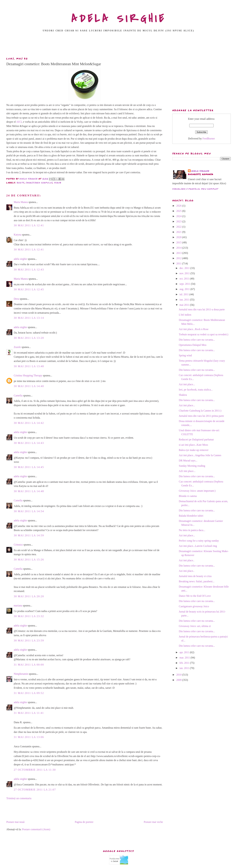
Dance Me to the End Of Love (195, 596)
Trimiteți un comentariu (19, 798)
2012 (179, 258)
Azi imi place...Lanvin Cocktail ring (198, 546)
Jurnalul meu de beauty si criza (195, 576)
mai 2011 (185, 305)
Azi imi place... (187, 384)
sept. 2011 (185, 284)
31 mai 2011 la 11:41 (29, 713)
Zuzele (17, 347)
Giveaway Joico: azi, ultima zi (195, 626)
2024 (179, 216)
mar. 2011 (185, 658)
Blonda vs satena (188, 496)
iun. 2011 (185, 300)
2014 (179, 248)
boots (21, 183)
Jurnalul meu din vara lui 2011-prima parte (201, 416)
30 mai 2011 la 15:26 (29, 560)
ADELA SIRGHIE (119, 19)
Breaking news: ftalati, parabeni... (197, 581)
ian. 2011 (185, 668)
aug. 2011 (185, 289)
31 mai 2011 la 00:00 (29, 665)
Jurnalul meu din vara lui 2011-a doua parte (202, 309)
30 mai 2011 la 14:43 (29, 443)
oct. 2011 (185, 279)
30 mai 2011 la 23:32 (29, 616)
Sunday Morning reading (192, 466)
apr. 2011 (185, 652)
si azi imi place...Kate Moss (193, 445)
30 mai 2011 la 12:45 (29, 289)
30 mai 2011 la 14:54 (29, 511)
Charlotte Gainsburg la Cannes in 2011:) (200, 411)
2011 (179, 263)
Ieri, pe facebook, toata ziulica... (196, 390)
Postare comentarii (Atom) (36, 829)
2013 (179, 253)
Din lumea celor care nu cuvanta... (197, 340)
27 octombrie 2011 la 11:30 (35, 770)
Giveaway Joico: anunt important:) (197, 491)
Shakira (183, 395)
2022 (179, 227)
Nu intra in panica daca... (192, 530)
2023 (179, 221)
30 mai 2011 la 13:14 (29, 318)
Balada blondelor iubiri (191, 516)
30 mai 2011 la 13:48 (29, 366)
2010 (179, 675)
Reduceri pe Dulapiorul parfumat (196, 440)
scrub (58, 183)
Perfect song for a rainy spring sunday (199, 541)
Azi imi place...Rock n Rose (194, 329)
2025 (179, 211)
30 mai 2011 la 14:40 (29, 386)
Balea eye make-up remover (194, 450)
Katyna (17, 235)
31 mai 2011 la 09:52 (29, 693)
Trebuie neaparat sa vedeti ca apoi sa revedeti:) (204, 334)
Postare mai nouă (15, 822)
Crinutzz (18, 545)
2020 (179, 237)
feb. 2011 (185, 663)
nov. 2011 (185, 273)
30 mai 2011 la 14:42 (29, 423)
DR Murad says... (188, 461)
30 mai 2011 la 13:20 (29, 338)
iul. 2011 (184, 294)
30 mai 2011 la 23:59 (29, 640)
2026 (179, 206)
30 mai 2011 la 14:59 (29, 535)
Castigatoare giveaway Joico (194, 606)
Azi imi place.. (187, 560)
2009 (179, 680)
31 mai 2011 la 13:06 (29, 737)
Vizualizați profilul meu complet (195, 189)
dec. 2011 (185, 268)
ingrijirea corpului (39, 183)
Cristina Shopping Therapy (28, 375)
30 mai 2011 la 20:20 (29, 596)
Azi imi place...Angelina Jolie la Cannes (200, 455)
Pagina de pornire (84, 822)
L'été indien (185, 315)
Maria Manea (21, 202)
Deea (16, 299)
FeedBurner (209, 139)
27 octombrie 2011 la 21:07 (35, 790)
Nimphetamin (21, 674)
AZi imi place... (187, 471)
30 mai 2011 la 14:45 (29, 467)
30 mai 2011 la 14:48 (29, 491)
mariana (18, 606)
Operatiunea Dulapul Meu (193, 345)
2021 (179, 232)
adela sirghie (20, 259)
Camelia (18, 395)
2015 (179, 242)
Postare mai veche (153, 822)
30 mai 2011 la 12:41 (29, 225)
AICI (19, 122)
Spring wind (185, 355)
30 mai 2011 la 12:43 (29, 270)
